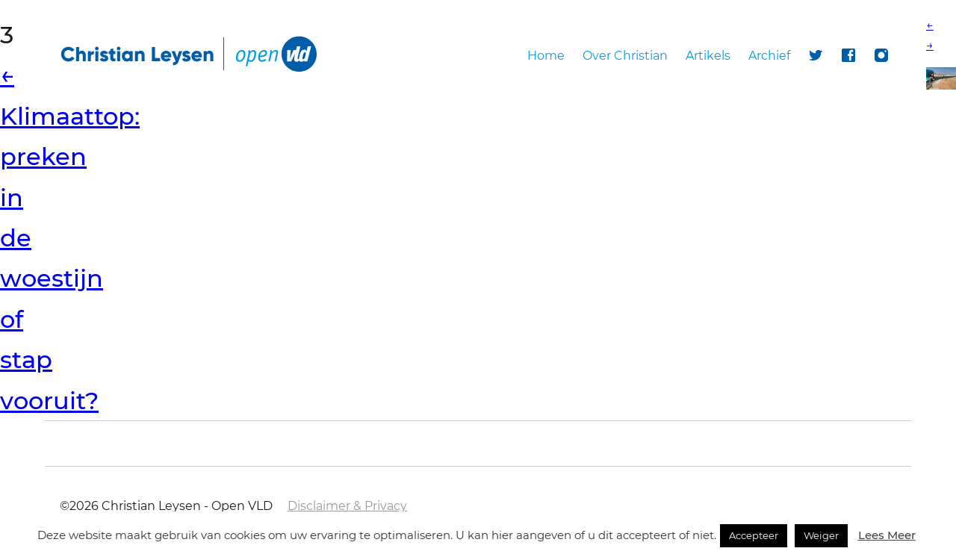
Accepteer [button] (754, 535)
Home (546, 56)
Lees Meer (887, 535)
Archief (769, 56)
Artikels (708, 56)
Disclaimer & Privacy (347, 506)
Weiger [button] (821, 535)
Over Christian (625, 56)
